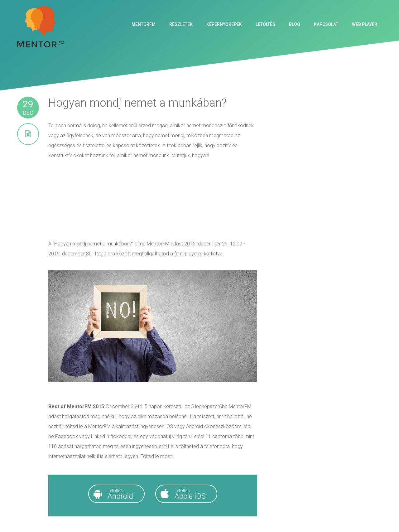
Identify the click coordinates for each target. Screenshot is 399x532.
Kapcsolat (326, 24)
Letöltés (265, 24)
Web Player (365, 24)
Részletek (181, 24)
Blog (295, 24)
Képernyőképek (224, 24)
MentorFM (144, 24)
